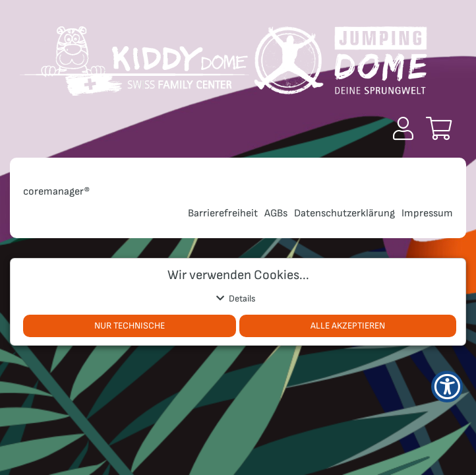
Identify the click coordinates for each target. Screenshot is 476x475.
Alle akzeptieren (348, 326)
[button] (403, 128)
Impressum (427, 213)
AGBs (276, 213)
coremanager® (57, 192)
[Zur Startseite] (223, 66)
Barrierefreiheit (223, 213)
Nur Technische (130, 326)
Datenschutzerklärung (344, 213)
